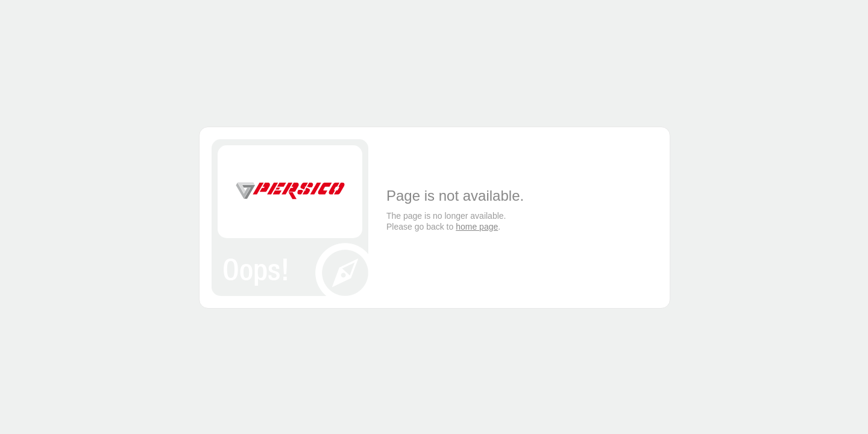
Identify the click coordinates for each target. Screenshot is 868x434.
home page (477, 227)
